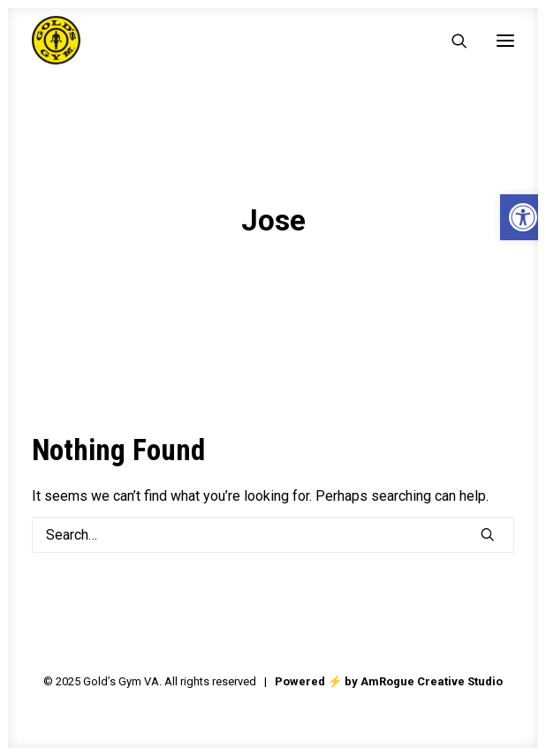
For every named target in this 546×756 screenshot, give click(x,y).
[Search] (451, 41)
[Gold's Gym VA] (56, 40)
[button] (505, 40)
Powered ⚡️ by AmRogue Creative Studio (389, 681)
